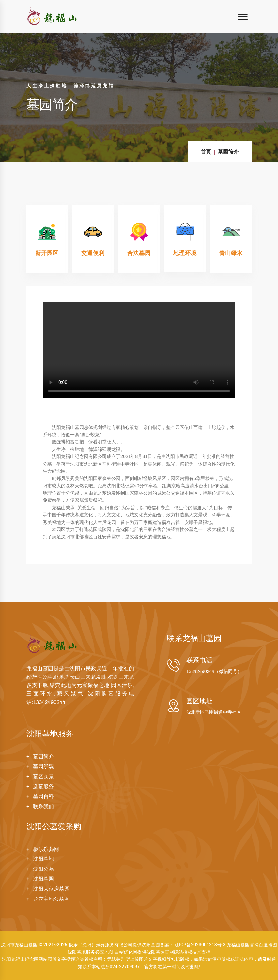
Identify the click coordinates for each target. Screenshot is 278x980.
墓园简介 (228, 152)
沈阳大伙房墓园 (51, 889)
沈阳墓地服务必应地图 (90, 952)
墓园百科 (43, 796)
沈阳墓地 (43, 859)
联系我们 (43, 806)
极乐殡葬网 (46, 849)
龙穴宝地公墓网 (51, 899)
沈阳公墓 (43, 869)
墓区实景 (43, 776)
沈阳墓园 (43, 879)
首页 (206, 152)
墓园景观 (43, 766)
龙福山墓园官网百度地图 (252, 945)
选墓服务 (43, 787)
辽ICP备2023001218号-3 (200, 945)
